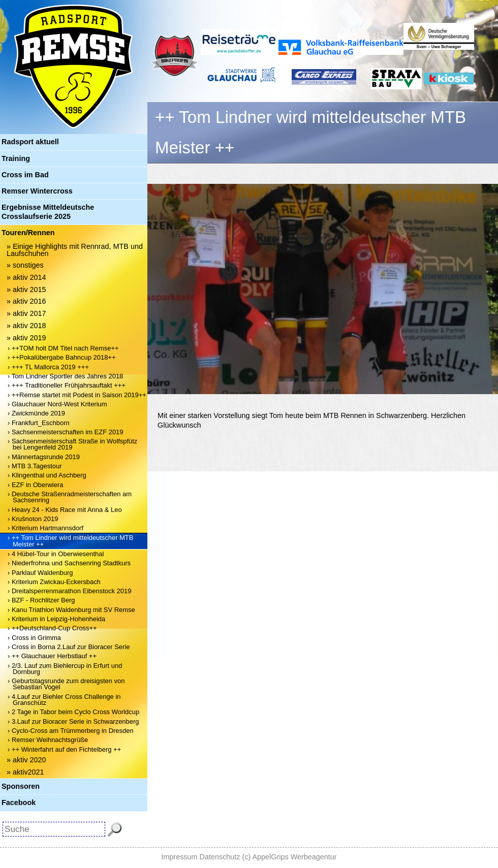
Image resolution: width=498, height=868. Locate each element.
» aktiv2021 (25, 772)
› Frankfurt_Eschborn (39, 423)
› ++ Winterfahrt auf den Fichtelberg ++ (64, 749)
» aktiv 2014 (26, 277)
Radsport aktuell (30, 142)
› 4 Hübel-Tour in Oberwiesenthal (56, 554)
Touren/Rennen (28, 233)
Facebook (19, 802)
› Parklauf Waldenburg (40, 573)
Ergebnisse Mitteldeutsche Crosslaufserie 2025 (48, 212)
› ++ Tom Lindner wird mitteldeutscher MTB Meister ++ (70, 541)
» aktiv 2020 (26, 760)
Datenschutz (220, 857)
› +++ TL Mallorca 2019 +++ (48, 367)
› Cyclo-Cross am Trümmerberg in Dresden (71, 731)
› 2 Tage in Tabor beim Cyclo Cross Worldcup (73, 712)
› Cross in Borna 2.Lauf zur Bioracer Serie (69, 647)
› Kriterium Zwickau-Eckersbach (54, 582)
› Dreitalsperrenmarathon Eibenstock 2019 (69, 591)
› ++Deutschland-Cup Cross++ (52, 628)
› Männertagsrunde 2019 (44, 457)
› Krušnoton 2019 (33, 519)
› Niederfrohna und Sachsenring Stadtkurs (69, 563)
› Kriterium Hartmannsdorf (45, 528)
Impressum (179, 857)
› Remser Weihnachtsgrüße (48, 740)
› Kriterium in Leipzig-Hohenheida (56, 619)
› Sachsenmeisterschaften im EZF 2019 (66, 432)
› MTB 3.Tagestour (35, 466)
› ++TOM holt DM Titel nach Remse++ (63, 348)
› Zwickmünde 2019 (36, 413)
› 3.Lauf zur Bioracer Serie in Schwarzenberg (73, 721)
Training (16, 158)
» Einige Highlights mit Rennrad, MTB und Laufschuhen (75, 250)
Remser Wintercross (37, 191)
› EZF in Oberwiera (35, 485)
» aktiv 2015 (26, 290)
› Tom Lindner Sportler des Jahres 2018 (65, 376)
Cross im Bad (25, 175)
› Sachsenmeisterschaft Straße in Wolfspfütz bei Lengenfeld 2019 (72, 444)
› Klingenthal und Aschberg (47, 475)
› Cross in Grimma (34, 638)
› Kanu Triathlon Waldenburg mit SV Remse (71, 610)
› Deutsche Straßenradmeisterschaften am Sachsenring (70, 497)
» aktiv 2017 (26, 313)
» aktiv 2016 (26, 301)
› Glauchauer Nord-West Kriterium (57, 404)
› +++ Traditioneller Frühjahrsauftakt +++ (67, 385)
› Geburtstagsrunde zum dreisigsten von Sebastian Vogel (66, 684)
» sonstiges (25, 265)
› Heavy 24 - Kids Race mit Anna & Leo (65, 510)
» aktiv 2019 (26, 338)
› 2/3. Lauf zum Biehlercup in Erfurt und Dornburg (65, 669)
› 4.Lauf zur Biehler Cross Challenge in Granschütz (64, 700)
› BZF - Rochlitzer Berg (41, 600)
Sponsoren (21, 786)
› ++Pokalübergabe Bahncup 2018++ (61, 357)
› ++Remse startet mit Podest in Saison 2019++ (77, 395)
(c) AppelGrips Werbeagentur (290, 857)
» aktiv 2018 (26, 326)
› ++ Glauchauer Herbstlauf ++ (52, 656)
